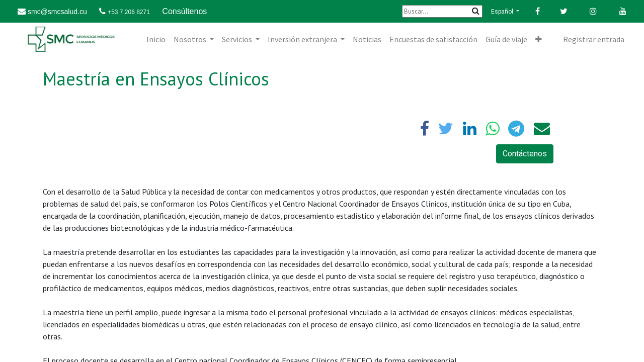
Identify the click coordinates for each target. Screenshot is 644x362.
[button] (539, 39)
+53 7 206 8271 (129, 12)
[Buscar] (442, 11)
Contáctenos (525, 154)
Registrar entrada (594, 39)
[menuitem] (156, 39)
